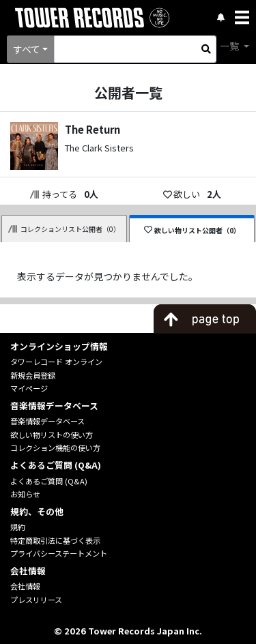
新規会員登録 (33, 375)
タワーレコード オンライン (56, 362)
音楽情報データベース (47, 421)
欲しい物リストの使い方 (52, 435)
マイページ (29, 388)
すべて (27, 49)
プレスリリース (36, 600)
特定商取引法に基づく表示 (55, 540)
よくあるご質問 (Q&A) (49, 481)
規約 (18, 527)
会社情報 (25, 586)
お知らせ (25, 494)
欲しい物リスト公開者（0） (192, 230)
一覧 (230, 46)
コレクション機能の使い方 (55, 448)
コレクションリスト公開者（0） (64, 229)
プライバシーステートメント (59, 553)
